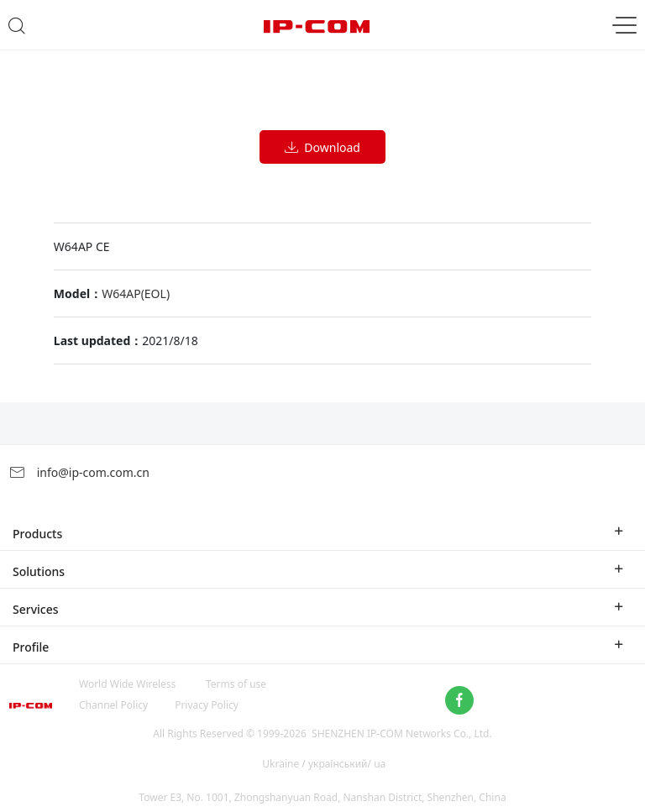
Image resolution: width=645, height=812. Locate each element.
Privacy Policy (207, 705)
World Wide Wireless (127, 684)
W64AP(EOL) (136, 293)
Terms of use (236, 684)
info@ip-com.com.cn (79, 472)
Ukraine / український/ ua (324, 764)
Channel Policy (113, 705)
